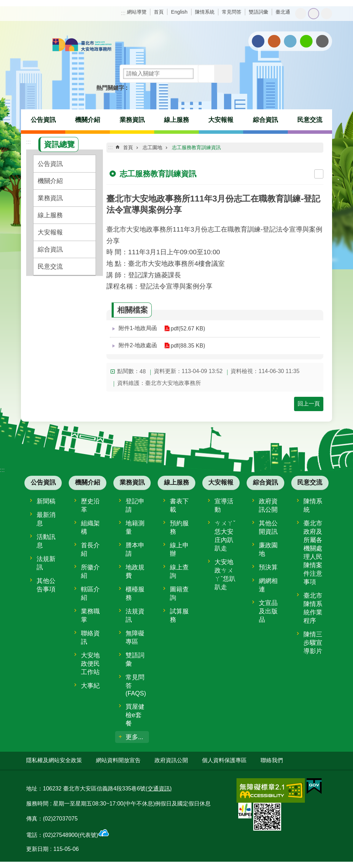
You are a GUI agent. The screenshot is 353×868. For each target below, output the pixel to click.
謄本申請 (135, 549)
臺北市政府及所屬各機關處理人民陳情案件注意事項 (313, 553)
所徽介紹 (90, 571)
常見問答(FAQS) (136, 685)
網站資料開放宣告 (118, 760)
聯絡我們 (272, 760)
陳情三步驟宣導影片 (313, 643)
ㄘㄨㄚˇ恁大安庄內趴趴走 (225, 536)
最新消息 (46, 519)
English (179, 12)
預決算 (268, 567)
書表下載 (179, 505)
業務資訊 (132, 120)
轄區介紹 (90, 593)
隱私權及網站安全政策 (54, 760)
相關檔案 (133, 310)
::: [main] (110, 147)
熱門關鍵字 (110, 88)
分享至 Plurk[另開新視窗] (274, 41)
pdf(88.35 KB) (188, 346)
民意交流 (310, 120)
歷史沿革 (90, 505)
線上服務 (176, 120)
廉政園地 (268, 549)
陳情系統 (205, 12)
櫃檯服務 (135, 593)
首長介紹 (90, 549)
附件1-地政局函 (138, 328)
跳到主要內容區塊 (4, 4)
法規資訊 (135, 615)
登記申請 (135, 505)
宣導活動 (224, 505)
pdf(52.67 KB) (188, 329)
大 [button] (326, 14)
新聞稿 (46, 501)
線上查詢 (179, 571)
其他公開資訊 (268, 527)
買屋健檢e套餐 (135, 715)
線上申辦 (179, 549)
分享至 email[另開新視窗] (322, 41)
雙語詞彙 (258, 12)
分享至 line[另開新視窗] (306, 41)
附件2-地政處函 (138, 345)
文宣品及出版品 (268, 611)
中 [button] (314, 14)
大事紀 (90, 686)
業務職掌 (90, 615)
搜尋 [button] (207, 74)
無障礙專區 (135, 637)
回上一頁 (309, 404)
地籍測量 (135, 527)
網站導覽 (137, 12)
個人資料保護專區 (224, 760)
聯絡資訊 (90, 637)
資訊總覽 (59, 144)
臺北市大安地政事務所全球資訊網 (82, 45)
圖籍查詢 (179, 593)
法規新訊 (46, 563)
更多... (134, 737)
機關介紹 (88, 120)
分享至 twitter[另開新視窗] (290, 41)
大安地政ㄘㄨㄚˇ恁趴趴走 (225, 575)
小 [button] (301, 14)
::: (123, 13)
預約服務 (179, 527)
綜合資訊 (265, 120)
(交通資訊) (159, 789)
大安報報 (221, 120)
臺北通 (283, 12)
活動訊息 (46, 541)
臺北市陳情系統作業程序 (313, 608)
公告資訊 (43, 120)
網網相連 (268, 585)
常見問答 (232, 12)
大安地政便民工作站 (90, 664)
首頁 (159, 12)
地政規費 (135, 571)
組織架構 (90, 527)
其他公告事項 (46, 585)
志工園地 (152, 147)
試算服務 (179, 615)
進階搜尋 (223, 74)
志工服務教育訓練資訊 (196, 147)
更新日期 (37, 849)
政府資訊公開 (268, 505)
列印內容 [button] (319, 174)
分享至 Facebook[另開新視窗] (258, 41)
